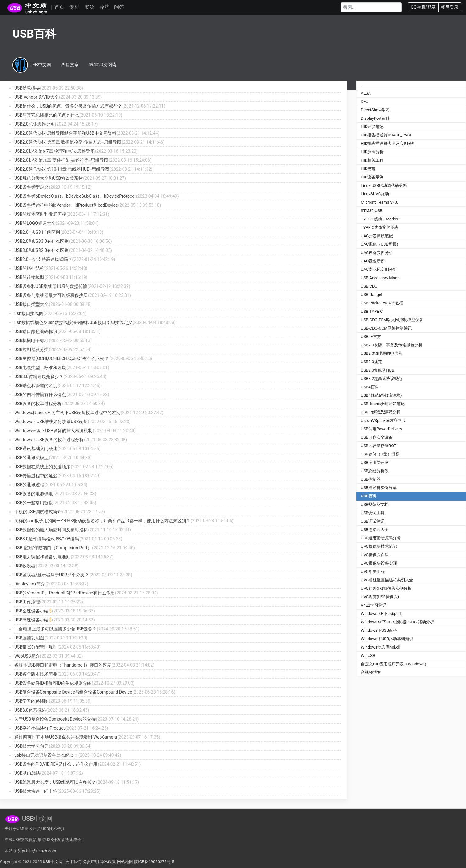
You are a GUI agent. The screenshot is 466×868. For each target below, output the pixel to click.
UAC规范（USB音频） (381, 244)
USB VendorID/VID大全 (37, 97)
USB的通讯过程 (29, 485)
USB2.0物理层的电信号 (382, 353)
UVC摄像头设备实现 (379, 563)
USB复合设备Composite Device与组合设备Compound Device (73, 692)
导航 (104, 7)
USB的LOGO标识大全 (35, 223)
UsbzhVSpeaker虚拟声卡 (383, 420)
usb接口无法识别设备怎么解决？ (46, 755)
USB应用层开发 (375, 462)
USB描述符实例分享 (379, 488)
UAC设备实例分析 (377, 253)
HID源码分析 (372, 152)
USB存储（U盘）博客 (380, 454)
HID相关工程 (372, 160)
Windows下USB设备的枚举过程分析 (49, 440)
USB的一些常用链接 (34, 503)
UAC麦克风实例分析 (379, 269)
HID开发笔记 (372, 127)
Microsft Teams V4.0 (380, 202)
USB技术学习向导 (31, 746)
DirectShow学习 (375, 110)
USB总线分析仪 (375, 471)
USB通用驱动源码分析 (381, 538)
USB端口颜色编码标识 (36, 331)
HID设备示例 (372, 177)
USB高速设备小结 (31, 620)
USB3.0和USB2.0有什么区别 (42, 250)
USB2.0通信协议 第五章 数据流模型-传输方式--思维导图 (68, 142)
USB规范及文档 (375, 504)
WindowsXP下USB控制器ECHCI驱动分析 (397, 622)
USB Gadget (372, 295)
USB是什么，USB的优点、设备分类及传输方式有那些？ (68, 106)
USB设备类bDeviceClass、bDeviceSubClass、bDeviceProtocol (75, 196)
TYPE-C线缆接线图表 (380, 227)
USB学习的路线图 (31, 701)
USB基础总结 (27, 773)
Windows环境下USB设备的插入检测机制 (53, 431)
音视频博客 (371, 672)
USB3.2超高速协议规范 (382, 379)
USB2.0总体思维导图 (35, 124)
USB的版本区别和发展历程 (40, 214)
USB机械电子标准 (31, 340)
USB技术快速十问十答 (36, 791)
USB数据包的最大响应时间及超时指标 (51, 530)
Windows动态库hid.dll (381, 647)
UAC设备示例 (373, 261)
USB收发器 (25, 566)
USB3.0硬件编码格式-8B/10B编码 (47, 539)
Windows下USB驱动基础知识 (387, 639)
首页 (59, 7)
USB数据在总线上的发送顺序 (42, 467)
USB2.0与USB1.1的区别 (37, 232)
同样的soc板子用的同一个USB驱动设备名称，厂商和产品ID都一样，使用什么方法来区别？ (102, 521)
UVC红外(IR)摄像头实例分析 (386, 588)
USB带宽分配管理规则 (36, 647)
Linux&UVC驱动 (375, 194)
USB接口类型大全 (31, 304)
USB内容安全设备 (377, 437)
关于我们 (73, 862)
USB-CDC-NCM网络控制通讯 (386, 328)
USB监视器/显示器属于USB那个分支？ (52, 575)
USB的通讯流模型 (31, 458)
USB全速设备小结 (31, 611)
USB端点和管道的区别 (36, 386)
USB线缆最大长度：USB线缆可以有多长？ (55, 782)
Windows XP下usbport (381, 614)
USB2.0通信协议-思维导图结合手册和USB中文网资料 (65, 133)
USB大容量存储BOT (379, 446)
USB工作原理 (27, 602)
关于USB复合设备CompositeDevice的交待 (55, 719)
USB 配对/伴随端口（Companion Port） (53, 548)
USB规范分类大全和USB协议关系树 (49, 178)
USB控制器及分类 (31, 349)
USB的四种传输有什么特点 (40, 395)
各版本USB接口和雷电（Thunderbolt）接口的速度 (63, 665)
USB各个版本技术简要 (36, 674)
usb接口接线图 (29, 313)
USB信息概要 (27, 88)
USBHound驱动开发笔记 (383, 404)
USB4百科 (370, 387)
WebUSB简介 (27, 656)
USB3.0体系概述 (30, 710)
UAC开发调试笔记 (377, 236)
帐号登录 (450, 7)
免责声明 (91, 862)
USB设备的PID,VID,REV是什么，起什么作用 (56, 764)
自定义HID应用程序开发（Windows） (395, 664)
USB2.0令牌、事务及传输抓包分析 (392, 345)
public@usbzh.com (39, 851)
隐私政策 (108, 862)
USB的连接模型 (29, 277)
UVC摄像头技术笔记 (379, 546)
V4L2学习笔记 (374, 605)
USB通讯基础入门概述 (36, 449)
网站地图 (125, 862)
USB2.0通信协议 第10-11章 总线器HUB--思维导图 (62, 169)
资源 (89, 7)
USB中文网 (52, 862)
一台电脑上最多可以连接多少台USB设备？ (55, 629)
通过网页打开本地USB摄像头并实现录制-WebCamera (66, 737)
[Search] (371, 7)
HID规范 (368, 169)
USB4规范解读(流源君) (381, 395)
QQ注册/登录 (423, 7)
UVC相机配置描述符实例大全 (387, 580)
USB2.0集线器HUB (377, 370)
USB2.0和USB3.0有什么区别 (42, 241)
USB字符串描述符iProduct (40, 728)
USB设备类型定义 (31, 187)
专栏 (74, 7)
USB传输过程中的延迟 (36, 476)
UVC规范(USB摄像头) (380, 597)
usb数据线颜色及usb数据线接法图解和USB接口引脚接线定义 (73, 322)
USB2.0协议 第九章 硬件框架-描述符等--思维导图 (61, 160)
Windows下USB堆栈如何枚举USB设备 (51, 422)
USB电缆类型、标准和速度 (40, 367)
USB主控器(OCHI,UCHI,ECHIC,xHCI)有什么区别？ (62, 358)
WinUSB (368, 656)
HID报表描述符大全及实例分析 (388, 143)
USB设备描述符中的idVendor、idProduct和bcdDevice (66, 205)
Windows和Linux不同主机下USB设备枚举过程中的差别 (67, 413)
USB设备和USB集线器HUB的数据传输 (51, 286)
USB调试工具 (373, 513)
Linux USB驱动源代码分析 (384, 185)
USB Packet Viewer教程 (382, 303)
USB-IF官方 (371, 337)
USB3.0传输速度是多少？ (39, 376)
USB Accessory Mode (380, 278)
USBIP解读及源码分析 (381, 412)
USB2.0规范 (371, 362)
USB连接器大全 (375, 530)
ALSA (366, 93)
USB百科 (369, 496)
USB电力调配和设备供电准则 (42, 557)
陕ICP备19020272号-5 (154, 862)
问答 (119, 7)
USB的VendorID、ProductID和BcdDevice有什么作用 (65, 593)
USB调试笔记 (373, 521)
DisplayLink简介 (30, 584)
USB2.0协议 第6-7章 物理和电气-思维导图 (54, 151)
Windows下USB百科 (379, 630)
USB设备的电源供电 (34, 494)
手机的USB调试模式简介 (38, 512)
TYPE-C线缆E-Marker (380, 219)
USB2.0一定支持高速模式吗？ (43, 259)
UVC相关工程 (373, 572)
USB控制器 (371, 479)
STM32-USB (372, 211)
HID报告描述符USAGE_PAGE (387, 135)
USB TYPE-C (372, 311)
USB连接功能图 (29, 638)
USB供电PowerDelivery (381, 429)
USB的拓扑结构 (29, 268)
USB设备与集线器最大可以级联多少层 (51, 295)
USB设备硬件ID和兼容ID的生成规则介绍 (53, 683)
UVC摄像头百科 (375, 555)
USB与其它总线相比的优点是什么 (47, 115)
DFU (365, 102)
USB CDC (369, 286)
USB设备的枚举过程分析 (38, 404)
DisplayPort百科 (375, 118)
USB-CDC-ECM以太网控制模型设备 (392, 320)
